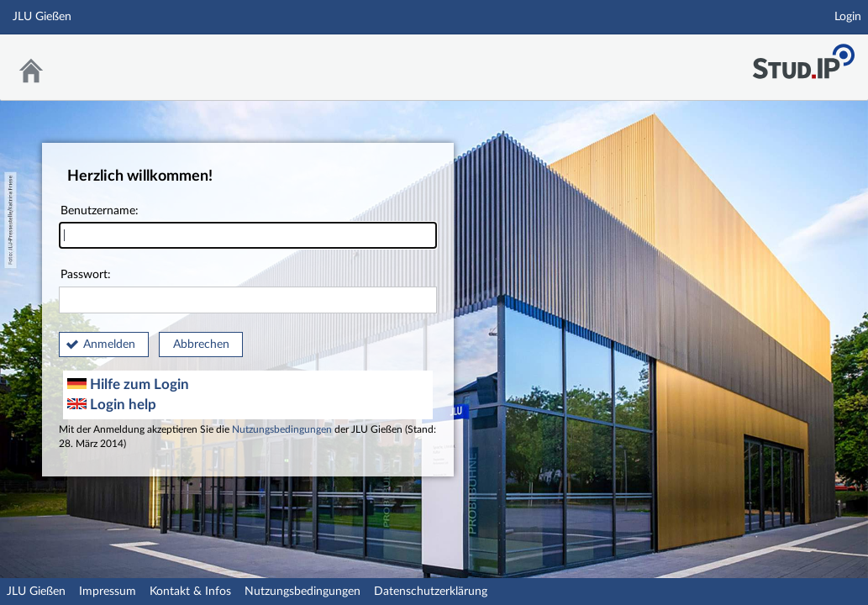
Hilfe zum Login (128, 384)
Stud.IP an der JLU (803, 57)
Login (848, 17)
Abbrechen (201, 345)
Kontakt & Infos (190, 592)
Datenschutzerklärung (431, 592)
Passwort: (248, 291)
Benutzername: (248, 227)
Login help (112, 405)
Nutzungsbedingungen (282, 430)
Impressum (108, 592)
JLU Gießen (36, 592)
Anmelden (109, 345)
